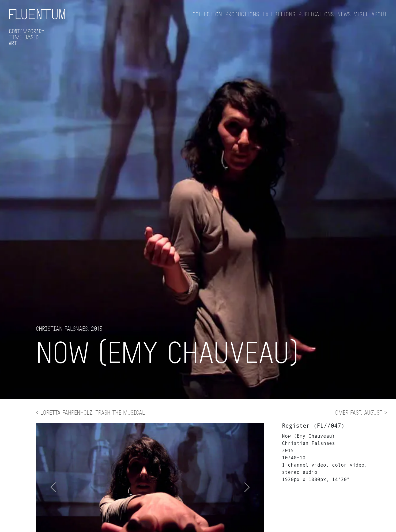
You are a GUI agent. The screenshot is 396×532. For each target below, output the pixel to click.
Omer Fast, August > (361, 412)
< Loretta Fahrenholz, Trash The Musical (90, 412)
